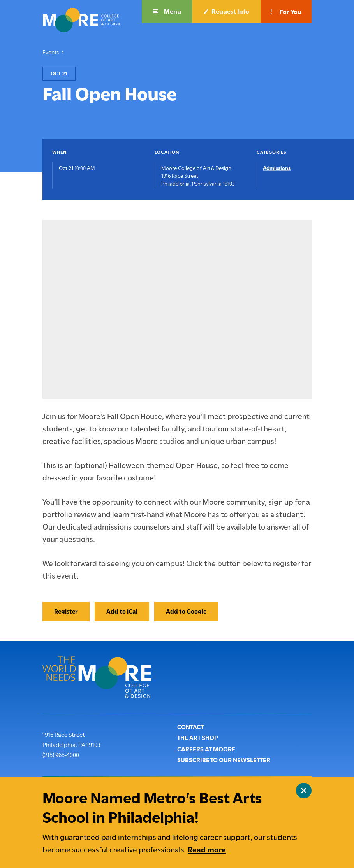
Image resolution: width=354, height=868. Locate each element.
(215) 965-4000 (61, 754)
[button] (167, 12)
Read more (207, 850)
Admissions (277, 168)
